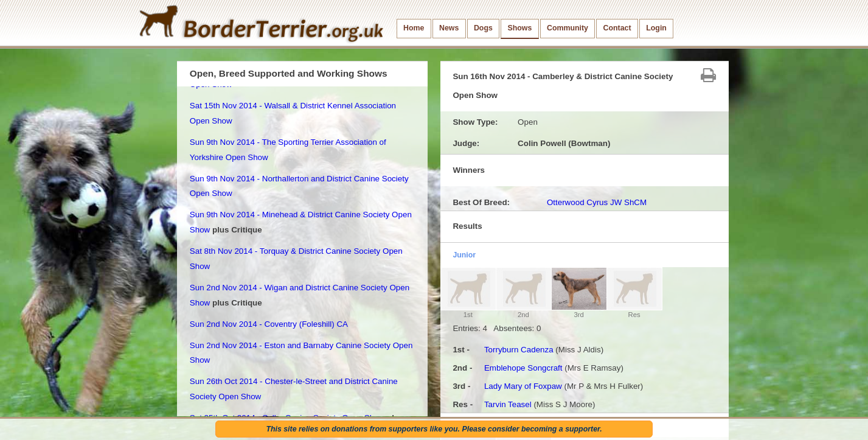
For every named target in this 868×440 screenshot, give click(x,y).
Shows (519, 28)
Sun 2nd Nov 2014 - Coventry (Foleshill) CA (269, 324)
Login (656, 28)
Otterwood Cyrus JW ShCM (597, 202)
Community (568, 28)
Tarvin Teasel (508, 404)
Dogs (483, 28)
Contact (617, 28)
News (449, 28)
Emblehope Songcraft (523, 368)
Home (414, 28)
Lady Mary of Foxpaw (523, 386)
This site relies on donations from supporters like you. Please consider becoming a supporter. (434, 429)
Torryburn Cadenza (519, 350)
